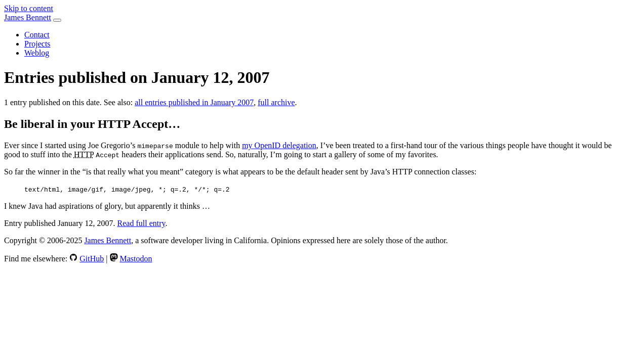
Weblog (37, 53)
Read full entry (141, 223)
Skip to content (29, 8)
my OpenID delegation (279, 145)
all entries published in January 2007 (194, 102)
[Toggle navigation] (57, 20)
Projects (37, 44)
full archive (276, 102)
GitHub (92, 259)
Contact (37, 35)
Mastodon (136, 259)
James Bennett (28, 17)
